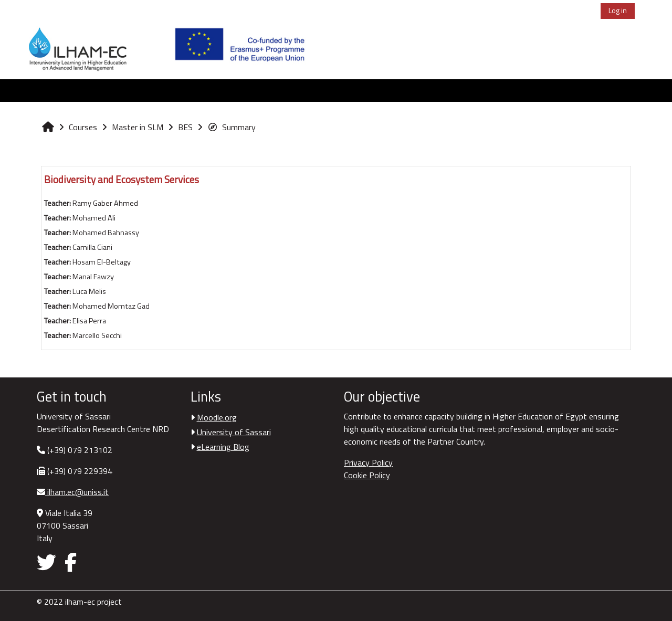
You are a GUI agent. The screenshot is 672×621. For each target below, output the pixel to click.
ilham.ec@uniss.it (77, 492)
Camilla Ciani (92, 247)
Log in (618, 10)
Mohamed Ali (94, 218)
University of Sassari (234, 432)
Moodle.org (217, 417)
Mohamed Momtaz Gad (111, 306)
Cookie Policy (367, 475)
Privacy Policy (368, 462)
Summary (232, 127)
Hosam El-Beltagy (102, 262)
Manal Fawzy (93, 277)
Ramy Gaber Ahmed (105, 203)
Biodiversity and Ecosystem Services (122, 179)
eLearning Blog (223, 447)
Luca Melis (89, 291)
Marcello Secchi (97, 335)
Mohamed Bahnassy (106, 233)
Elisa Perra (89, 321)
